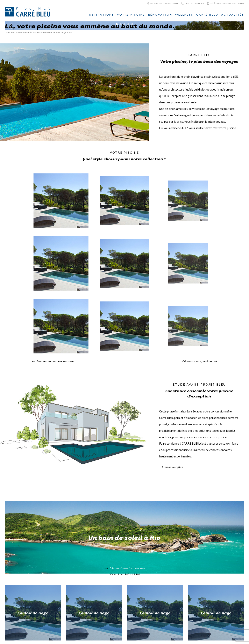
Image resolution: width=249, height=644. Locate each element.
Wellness (184, 15)
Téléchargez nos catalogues (226, 3)
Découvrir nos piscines (200, 361)
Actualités (233, 15)
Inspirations (101, 15)
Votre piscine (131, 15)
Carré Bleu (207, 15)
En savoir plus (172, 467)
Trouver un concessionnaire (53, 361)
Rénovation (160, 15)
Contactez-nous (193, 3)
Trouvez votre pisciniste (163, 3)
